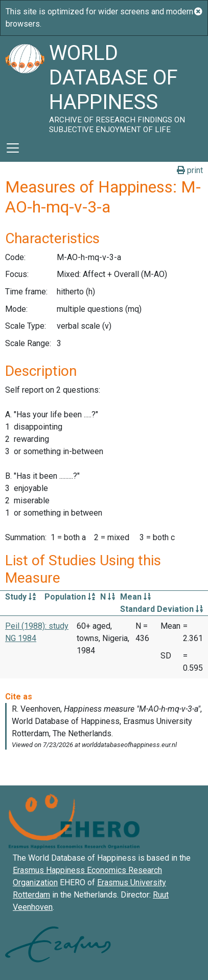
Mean (135, 597)
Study (20, 597)
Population (70, 597)
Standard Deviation (161, 609)
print (190, 170)
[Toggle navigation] (13, 148)
